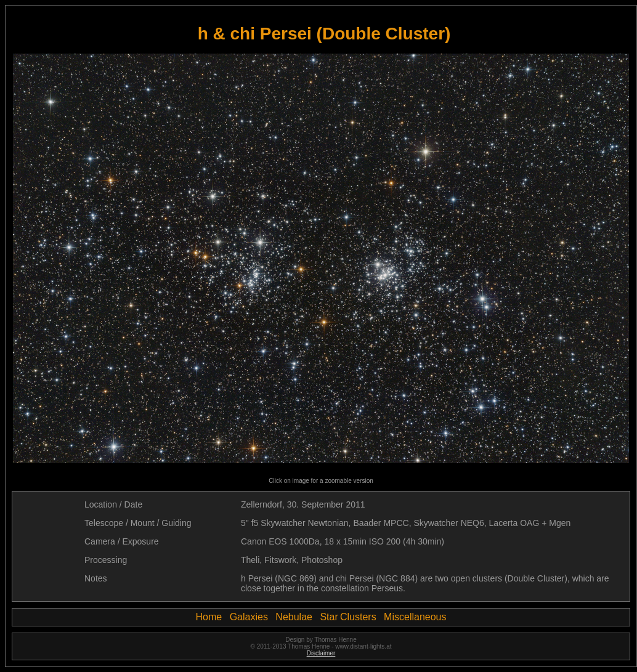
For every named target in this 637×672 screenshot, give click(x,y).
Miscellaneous (415, 617)
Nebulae (294, 617)
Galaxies (249, 617)
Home (209, 617)
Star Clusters (348, 617)
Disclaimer (321, 653)
